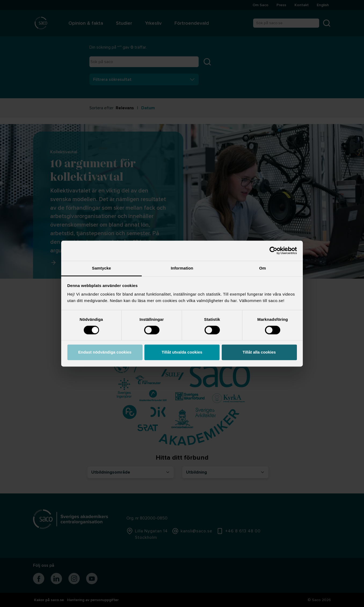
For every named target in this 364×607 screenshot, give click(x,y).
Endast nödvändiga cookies (105, 352)
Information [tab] (182, 268)
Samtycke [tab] (102, 268)
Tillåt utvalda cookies (182, 352)
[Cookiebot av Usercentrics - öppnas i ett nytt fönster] (273, 250)
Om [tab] (262, 268)
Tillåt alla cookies (259, 352)
